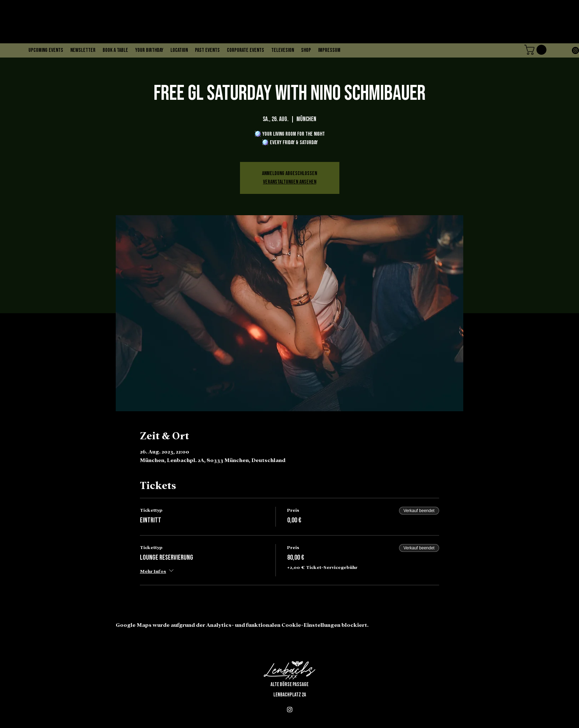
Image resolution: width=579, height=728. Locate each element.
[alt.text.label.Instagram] (575, 50)
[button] (537, 50)
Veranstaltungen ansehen (290, 182)
